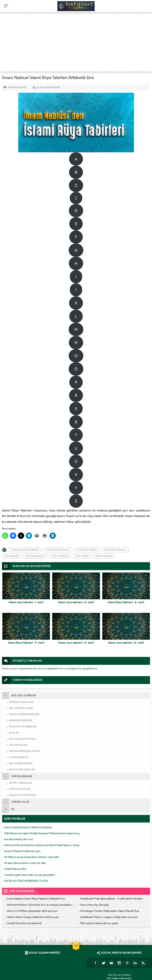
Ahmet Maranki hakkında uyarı (22, 851)
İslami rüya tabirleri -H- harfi (76, 602)
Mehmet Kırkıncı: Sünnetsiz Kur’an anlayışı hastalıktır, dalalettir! (40, 905)
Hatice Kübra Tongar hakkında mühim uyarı (33, 917)
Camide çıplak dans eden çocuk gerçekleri (29, 875)
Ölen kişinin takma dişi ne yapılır (99, 923)
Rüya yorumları (61, 556)
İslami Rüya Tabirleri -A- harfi (126, 602)
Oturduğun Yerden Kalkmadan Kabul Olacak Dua (109, 911)
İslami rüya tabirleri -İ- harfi (26, 602)
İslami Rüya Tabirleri (87, 550)
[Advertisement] (76, 42)
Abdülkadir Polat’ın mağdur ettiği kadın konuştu (109, 917)
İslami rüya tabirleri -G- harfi (126, 643)
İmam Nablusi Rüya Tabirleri (25, 550)
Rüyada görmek (104, 556)
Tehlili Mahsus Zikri (15, 869)
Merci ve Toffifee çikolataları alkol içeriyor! (32, 911)
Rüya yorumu (82, 556)
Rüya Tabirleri (12, 556)
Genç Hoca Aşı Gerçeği (94, 905)
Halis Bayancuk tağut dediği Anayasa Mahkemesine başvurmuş (42, 833)
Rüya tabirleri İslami (36, 556)
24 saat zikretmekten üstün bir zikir (25, 863)
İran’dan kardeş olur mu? (19, 839)
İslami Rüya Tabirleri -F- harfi (26, 643)
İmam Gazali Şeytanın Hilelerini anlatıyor (28, 827)
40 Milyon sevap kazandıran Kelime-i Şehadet (32, 857)
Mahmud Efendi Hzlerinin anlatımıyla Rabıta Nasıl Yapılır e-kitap (42, 845)
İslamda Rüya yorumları (58, 550)
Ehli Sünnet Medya (119, 975)
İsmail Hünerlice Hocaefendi (24, 923)
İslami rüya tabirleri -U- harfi (76, 643)
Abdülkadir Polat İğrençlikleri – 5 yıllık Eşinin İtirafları (111, 899)
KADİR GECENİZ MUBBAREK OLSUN (26, 881)
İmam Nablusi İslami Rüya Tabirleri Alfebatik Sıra (36, 899)
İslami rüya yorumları (115, 550)
